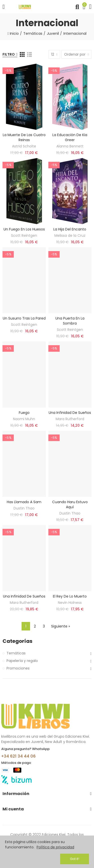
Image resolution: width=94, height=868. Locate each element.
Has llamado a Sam (24, 502)
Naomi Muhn (24, 419)
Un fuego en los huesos (24, 229)
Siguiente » (61, 626)
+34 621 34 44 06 (18, 756)
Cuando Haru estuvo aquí (70, 504)
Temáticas (16, 653)
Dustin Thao (24, 508)
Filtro (9, 54)
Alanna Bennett (70, 146)
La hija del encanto (70, 229)
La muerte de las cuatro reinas (24, 137)
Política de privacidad (55, 847)
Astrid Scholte (24, 146)
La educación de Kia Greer (70, 137)
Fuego (24, 413)
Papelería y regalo (22, 661)
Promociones (18, 668)
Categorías (17, 641)
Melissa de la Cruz (70, 235)
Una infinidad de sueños (70, 413)
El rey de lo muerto (70, 596)
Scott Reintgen (24, 235)
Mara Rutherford (70, 419)
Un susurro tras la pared (24, 318)
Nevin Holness (70, 603)
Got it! (75, 859)
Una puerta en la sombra (70, 321)
